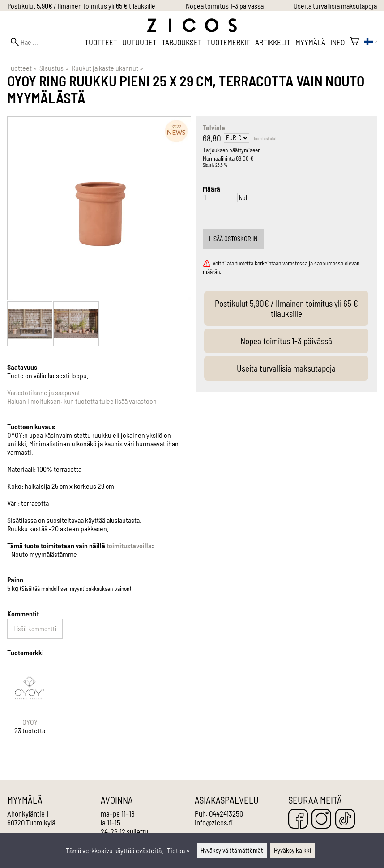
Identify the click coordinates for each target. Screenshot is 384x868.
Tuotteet (101, 42)
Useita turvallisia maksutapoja (335, 6)
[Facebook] (298, 819)
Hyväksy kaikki (292, 850)
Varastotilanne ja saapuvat (44, 392)
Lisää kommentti (35, 629)
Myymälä (310, 42)
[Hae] (42, 42)
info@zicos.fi (214, 822)
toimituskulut (265, 138)
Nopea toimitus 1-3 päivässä (225, 6)
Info (337, 42)
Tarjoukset (182, 42)
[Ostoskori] (354, 42)
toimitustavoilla (129, 545)
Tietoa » (178, 850)
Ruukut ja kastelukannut (107, 68)
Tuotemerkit (228, 42)
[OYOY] (30, 708)
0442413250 (226, 813)
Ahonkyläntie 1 (28, 813)
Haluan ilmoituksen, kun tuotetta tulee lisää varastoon (82, 401)
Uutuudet (139, 42)
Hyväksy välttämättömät (232, 850)
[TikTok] (345, 819)
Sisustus (54, 68)
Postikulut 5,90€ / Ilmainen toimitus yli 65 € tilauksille (81, 6)
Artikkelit (273, 42)
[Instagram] (321, 819)
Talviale (214, 127)
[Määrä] (220, 198)
